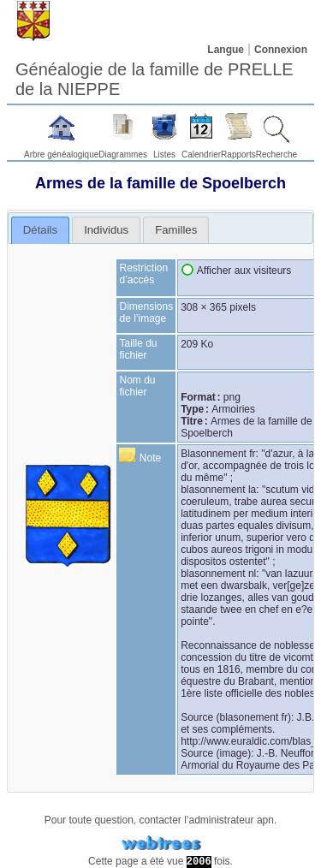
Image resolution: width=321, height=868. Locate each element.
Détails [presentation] (40, 230)
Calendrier (201, 155)
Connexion (281, 50)
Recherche (276, 155)
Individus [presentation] (106, 230)
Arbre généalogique (61, 155)
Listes (164, 155)
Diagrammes (123, 155)
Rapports (238, 155)
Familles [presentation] (176, 230)
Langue (226, 50)
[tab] (41, 230)
